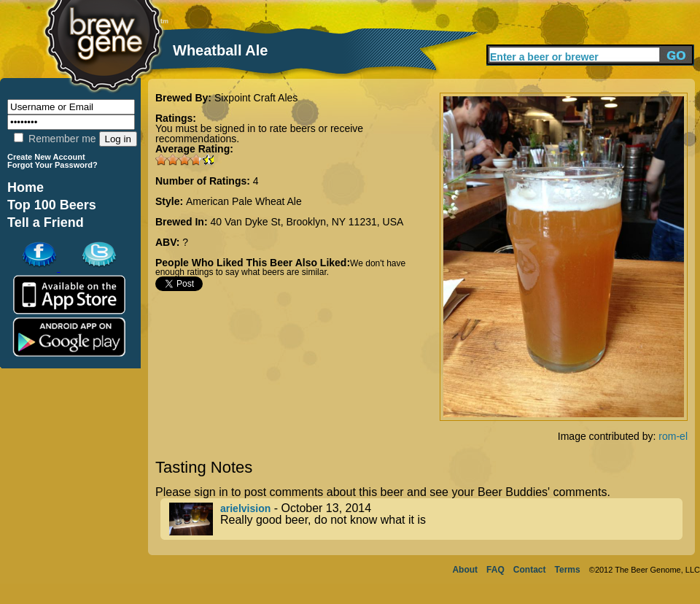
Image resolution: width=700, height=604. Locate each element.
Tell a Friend (46, 222)
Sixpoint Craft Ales (256, 98)
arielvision (245, 508)
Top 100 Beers (52, 205)
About (465, 570)
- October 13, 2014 (426, 519)
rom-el (673, 436)
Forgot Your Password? (52, 165)
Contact (530, 570)
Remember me (55, 139)
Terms (568, 570)
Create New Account (46, 157)
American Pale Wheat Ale (244, 201)
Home (26, 187)
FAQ (495, 570)
